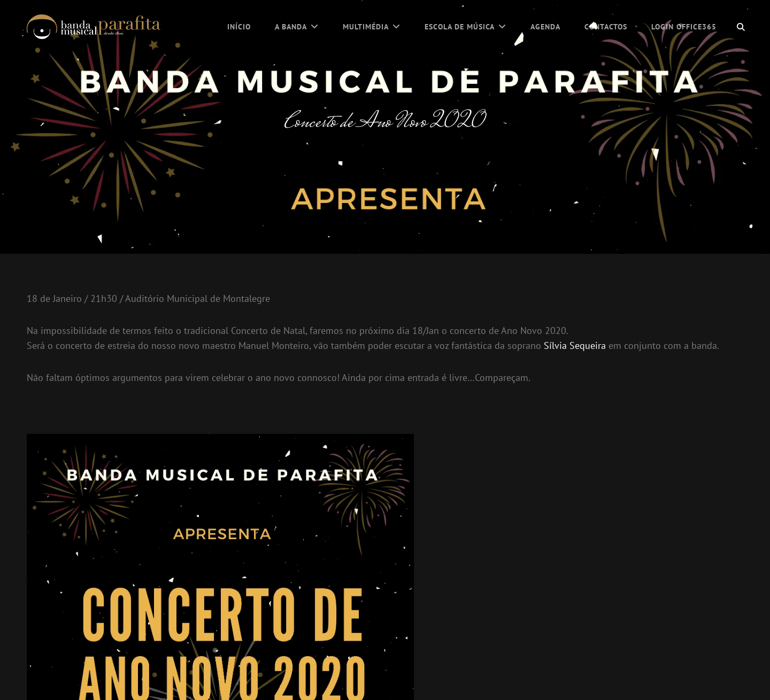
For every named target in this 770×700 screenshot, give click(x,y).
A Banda (291, 27)
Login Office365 (684, 27)
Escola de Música (460, 27)
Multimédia (366, 27)
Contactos (606, 27)
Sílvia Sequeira (575, 345)
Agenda (545, 27)
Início (239, 27)
